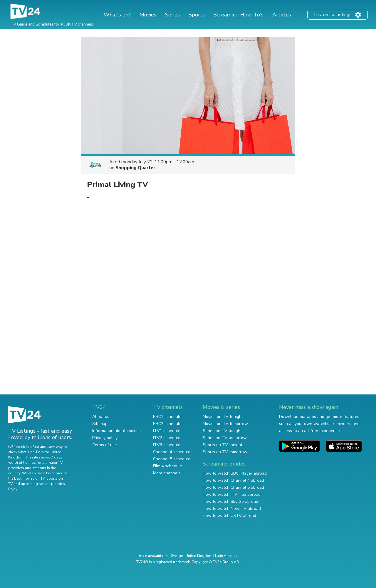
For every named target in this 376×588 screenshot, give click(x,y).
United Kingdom (199, 556)
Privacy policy (105, 438)
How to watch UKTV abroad (229, 516)
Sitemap (100, 424)
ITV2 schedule (167, 438)
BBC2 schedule (167, 424)
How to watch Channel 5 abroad (233, 487)
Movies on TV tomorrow (225, 424)
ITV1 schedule (167, 431)
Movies (148, 15)
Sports (197, 15)
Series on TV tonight (222, 431)
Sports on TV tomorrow (225, 452)
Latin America (226, 556)
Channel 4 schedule (172, 452)
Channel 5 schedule (172, 459)
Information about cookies (116, 431)
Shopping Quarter (135, 168)
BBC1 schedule (167, 417)
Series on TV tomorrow (225, 438)
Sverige (177, 556)
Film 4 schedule (168, 466)
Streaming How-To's (239, 15)
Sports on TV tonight (223, 445)
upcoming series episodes (43, 484)
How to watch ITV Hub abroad (232, 494)
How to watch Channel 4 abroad (233, 480)
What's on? (117, 15)
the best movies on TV (26, 478)
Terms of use (105, 445)
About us (101, 417)
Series (172, 15)
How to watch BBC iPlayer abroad (235, 473)
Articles (282, 15)
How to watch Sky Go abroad (230, 502)
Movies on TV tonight (223, 417)
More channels (167, 473)
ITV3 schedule (167, 445)
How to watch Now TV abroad (232, 509)
